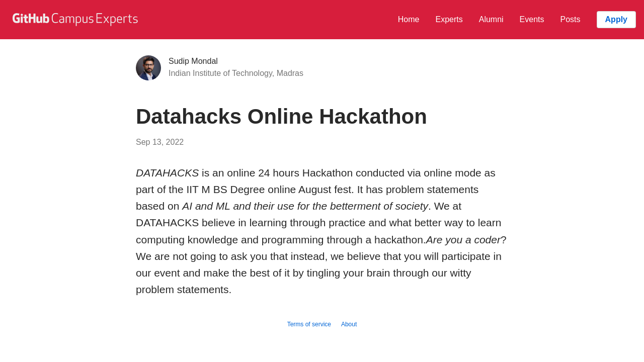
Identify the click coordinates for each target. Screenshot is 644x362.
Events (532, 19)
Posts (571, 19)
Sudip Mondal (193, 61)
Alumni (491, 19)
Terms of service (309, 324)
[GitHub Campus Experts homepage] (76, 20)
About (349, 324)
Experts (449, 19)
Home (409, 19)
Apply (616, 19)
